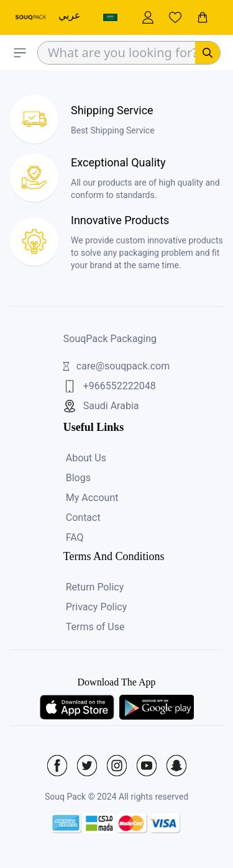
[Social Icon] (57, 766)
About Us (86, 458)
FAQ (75, 537)
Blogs (78, 478)
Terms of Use (95, 627)
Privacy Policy (97, 607)
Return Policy (95, 587)
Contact (83, 518)
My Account (92, 498)
